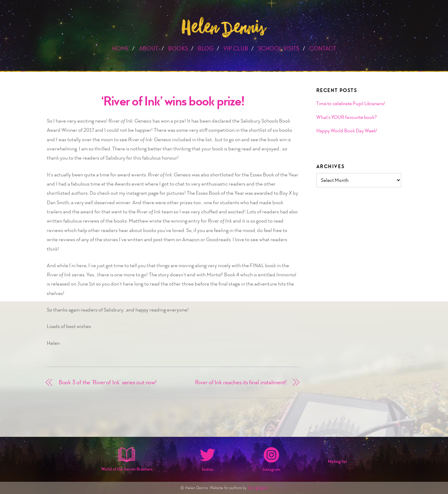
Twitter (207, 469)
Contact (323, 48)
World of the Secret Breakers (127, 469)
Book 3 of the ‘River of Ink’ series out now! (108, 382)
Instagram (272, 469)
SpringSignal (258, 488)
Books (178, 48)
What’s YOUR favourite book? (347, 117)
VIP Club (236, 48)
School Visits (279, 48)
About (149, 48)
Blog (206, 48)
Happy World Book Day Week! (347, 131)
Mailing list (338, 461)
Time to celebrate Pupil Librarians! (351, 103)
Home (121, 48)
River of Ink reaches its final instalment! (241, 382)
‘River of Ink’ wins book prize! (173, 101)
